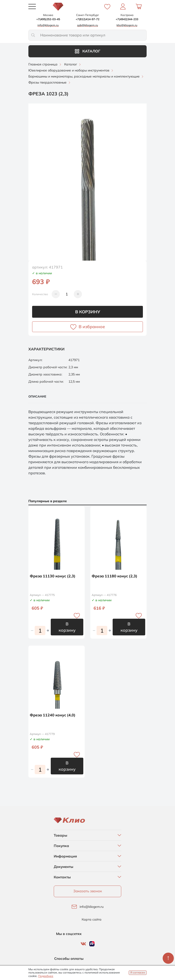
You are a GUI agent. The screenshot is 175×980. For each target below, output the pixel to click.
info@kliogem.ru (92, 907)
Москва (48, 15)
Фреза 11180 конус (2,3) (114, 576)
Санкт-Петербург (87, 15)
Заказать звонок (88, 891)
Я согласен (138, 972)
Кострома (127, 15)
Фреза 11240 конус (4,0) (53, 715)
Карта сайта (92, 920)
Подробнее (46, 976)
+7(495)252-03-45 (48, 19)
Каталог (88, 51)
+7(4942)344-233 (127, 19)
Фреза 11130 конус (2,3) (53, 576)
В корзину (88, 312)
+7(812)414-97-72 (87, 19)
